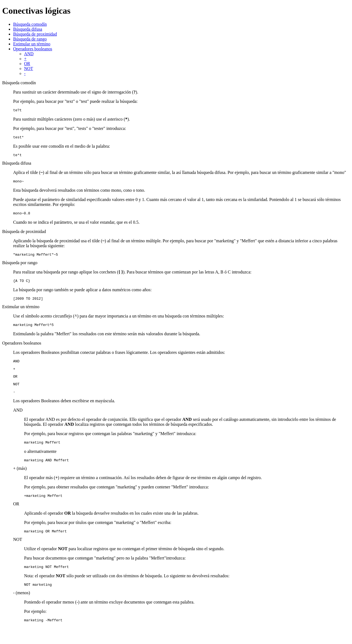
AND (29, 54)
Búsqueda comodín (30, 24)
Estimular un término (32, 44)
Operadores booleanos (33, 49)
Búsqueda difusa (28, 29)
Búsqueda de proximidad (35, 34)
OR (27, 64)
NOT (29, 69)
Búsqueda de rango (30, 39)
